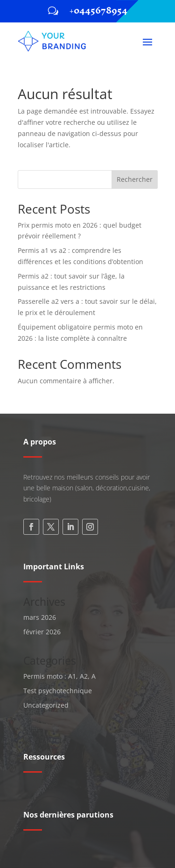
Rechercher (135, 179)
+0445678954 (98, 11)
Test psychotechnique (58, 691)
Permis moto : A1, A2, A (59, 676)
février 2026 (42, 632)
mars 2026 (40, 617)
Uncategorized (46, 705)
